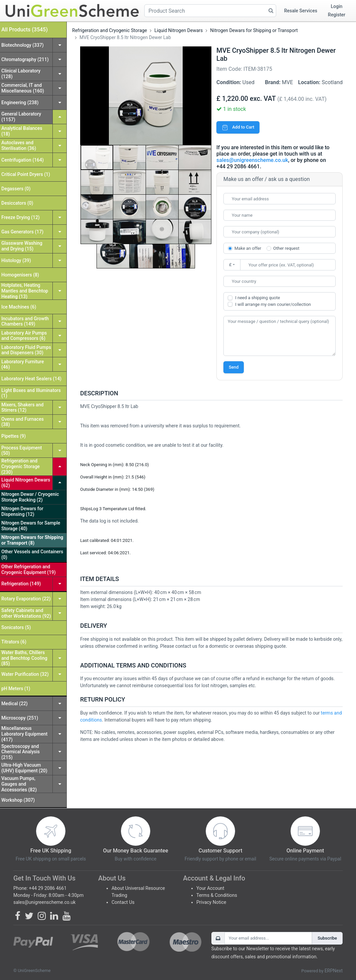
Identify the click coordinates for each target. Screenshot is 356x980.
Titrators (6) (14, 642)
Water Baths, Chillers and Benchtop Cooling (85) (24, 658)
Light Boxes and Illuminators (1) (31, 393)
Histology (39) (16, 260)
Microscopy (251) (20, 718)
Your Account (210, 888)
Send (234, 367)
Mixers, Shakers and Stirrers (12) (22, 408)
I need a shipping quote (257, 298)
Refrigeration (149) (21, 584)
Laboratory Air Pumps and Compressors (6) (24, 336)
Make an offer (248, 248)
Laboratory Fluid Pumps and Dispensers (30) (26, 350)
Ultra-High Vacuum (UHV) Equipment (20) (24, 768)
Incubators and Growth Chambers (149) (25, 321)
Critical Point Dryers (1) (26, 174)
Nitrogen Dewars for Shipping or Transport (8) (32, 540)
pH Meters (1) (16, 689)
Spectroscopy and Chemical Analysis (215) (21, 752)
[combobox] (280, 281)
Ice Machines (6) (19, 307)
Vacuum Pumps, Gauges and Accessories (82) (19, 784)
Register (337, 15)
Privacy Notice (211, 902)
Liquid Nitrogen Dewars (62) (26, 483)
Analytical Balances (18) (22, 131)
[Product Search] (210, 11)
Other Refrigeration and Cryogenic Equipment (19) (29, 569)
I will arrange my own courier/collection (273, 304)
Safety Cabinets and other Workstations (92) (26, 613)
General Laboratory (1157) (21, 117)
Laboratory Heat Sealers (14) (31, 379)
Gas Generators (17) (22, 232)
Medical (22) (15, 704)
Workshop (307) (18, 800)
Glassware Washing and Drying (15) (22, 246)
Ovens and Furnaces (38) (23, 422)
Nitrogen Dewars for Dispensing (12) (22, 511)
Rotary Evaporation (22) (26, 599)
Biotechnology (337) (23, 45)
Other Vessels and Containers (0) (32, 554)
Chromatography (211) (25, 59)
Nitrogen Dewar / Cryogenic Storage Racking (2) (30, 497)
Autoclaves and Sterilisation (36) (19, 145)
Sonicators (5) (16, 627)
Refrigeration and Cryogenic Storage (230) (21, 466)
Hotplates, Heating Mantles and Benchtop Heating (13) (25, 291)
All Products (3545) (25, 30)
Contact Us (123, 902)
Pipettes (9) (14, 436)
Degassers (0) (16, 189)
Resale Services (301, 11)
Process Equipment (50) (22, 451)
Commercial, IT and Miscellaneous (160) (23, 88)
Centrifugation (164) (23, 160)
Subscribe (327, 938)
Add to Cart (238, 127)
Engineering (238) (20, 103)
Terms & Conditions (217, 895)
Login (337, 6)
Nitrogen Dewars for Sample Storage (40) (31, 526)
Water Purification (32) (25, 674)
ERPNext (334, 971)
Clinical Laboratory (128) (21, 74)
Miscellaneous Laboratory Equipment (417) (24, 734)
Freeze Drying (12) (21, 217)
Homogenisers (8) (20, 275)
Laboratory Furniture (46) (23, 364)
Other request (286, 248)
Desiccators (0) (17, 203)
